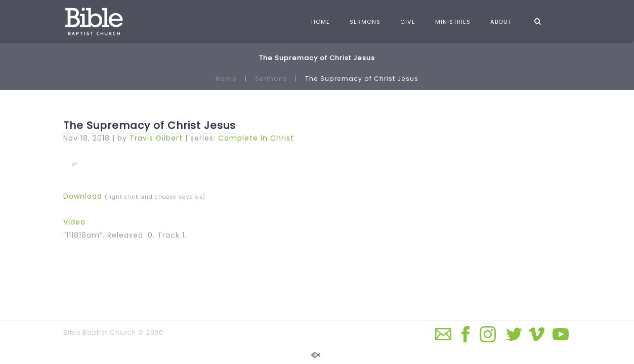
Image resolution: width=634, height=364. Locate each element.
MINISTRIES (453, 22)
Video (74, 222)
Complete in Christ (256, 138)
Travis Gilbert (156, 138)
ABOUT (501, 22)
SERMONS (365, 22)
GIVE (408, 22)
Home (226, 79)
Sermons (271, 79)
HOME (321, 22)
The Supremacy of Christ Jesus (150, 125)
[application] (75, 163)
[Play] (75, 163)
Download (83, 196)
